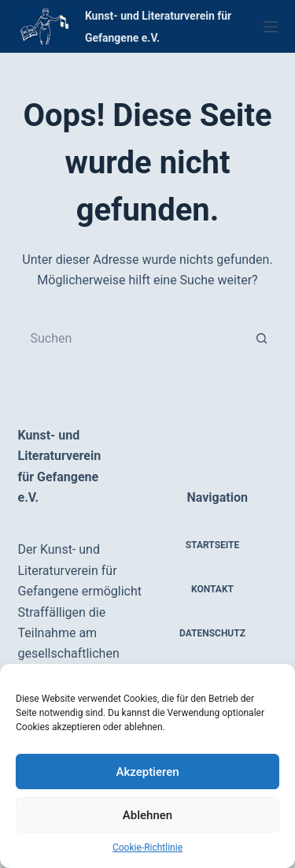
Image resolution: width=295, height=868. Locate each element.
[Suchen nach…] (132, 339)
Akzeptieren (147, 772)
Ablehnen (147, 815)
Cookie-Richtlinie (147, 848)
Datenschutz (212, 633)
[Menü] (271, 27)
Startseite (213, 545)
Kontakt (212, 589)
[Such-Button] (262, 339)
